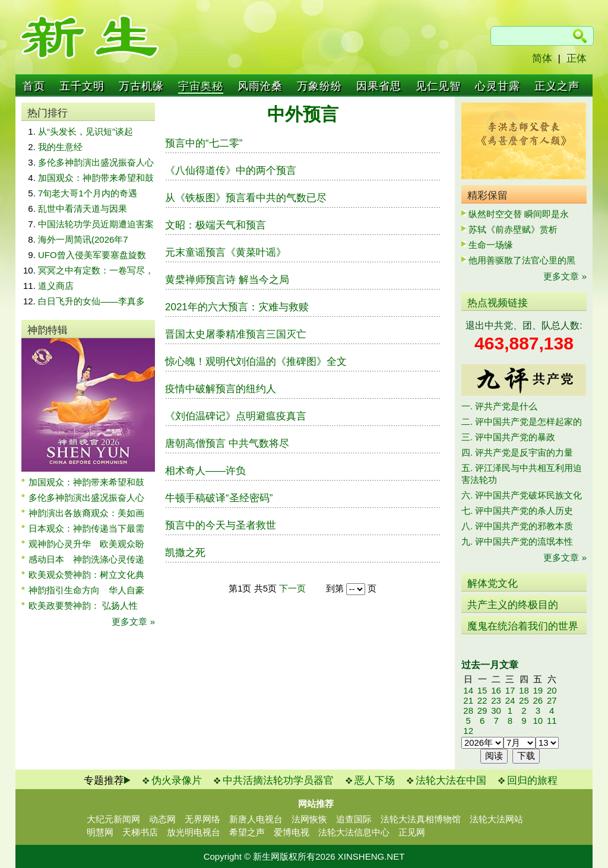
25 (524, 700)
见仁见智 (438, 86)
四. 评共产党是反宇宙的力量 (517, 452)
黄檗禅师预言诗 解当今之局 (227, 280)
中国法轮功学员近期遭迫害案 (96, 224)
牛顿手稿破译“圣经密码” (219, 498)
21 (468, 700)
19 (538, 690)
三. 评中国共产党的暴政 (508, 437)
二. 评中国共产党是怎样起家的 (522, 422)
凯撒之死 (185, 553)
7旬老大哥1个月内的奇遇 (88, 193)
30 (496, 710)
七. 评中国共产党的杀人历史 (517, 511)
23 (496, 700)
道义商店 (56, 286)
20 (552, 690)
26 (538, 700)
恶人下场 (375, 780)
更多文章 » (133, 621)
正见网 (412, 832)
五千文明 (82, 86)
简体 (542, 58)
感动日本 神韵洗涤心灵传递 (86, 559)
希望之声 (247, 832)
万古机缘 (141, 86)
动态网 (162, 819)
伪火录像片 (177, 780)
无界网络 (202, 819)
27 (552, 700)
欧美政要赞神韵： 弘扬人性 (83, 605)
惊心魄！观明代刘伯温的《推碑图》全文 (256, 362)
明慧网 (100, 832)
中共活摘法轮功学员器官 (278, 780)
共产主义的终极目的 (513, 605)
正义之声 (557, 86)
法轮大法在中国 (451, 780)
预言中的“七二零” (204, 143)
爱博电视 (292, 832)
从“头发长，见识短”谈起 (85, 131)
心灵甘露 (498, 86)
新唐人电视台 (256, 819)
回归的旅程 (532, 780)
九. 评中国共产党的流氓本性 (517, 541)
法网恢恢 (309, 819)
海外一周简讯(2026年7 (83, 239)
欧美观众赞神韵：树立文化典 (86, 575)
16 (496, 690)
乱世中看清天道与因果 (83, 209)
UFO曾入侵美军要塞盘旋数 (92, 255)
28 (468, 710)
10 (538, 721)
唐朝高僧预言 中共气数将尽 (227, 443)
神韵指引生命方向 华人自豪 (86, 590)
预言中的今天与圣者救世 (221, 525)
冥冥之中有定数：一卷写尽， (96, 270)
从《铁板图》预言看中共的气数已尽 (246, 198)
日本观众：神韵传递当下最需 (86, 528)
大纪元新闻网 (113, 819)
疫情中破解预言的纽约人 (221, 389)
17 (510, 690)
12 (468, 731)
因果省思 (379, 86)
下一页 (292, 588)
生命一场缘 (491, 245)
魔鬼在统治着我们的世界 (523, 626)
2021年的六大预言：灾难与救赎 (237, 307)
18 (524, 690)
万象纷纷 (319, 86)
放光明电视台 (194, 832)
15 (482, 690)
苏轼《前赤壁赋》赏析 (513, 229)
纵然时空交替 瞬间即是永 (519, 214)
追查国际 (354, 819)
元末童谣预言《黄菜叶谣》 (226, 252)
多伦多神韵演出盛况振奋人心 (96, 162)
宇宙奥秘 (201, 86)
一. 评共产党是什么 (499, 406)
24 (510, 700)
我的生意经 (60, 147)
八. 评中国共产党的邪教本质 (517, 526)
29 (482, 710)
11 (552, 721)
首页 (34, 86)
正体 (577, 58)
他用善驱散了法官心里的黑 (522, 260)
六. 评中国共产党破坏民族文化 (522, 495)
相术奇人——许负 (205, 471)
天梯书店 (140, 832)
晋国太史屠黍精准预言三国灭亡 (236, 334)
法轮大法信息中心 (354, 832)
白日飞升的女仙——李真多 (91, 301)
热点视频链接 (498, 303)
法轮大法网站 (496, 819)
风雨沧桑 (260, 86)
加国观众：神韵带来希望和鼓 (96, 178)
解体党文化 (493, 584)
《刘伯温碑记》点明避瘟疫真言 (236, 416)
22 (482, 700)
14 (468, 690)
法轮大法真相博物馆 (421, 819)
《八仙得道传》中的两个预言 (231, 171)
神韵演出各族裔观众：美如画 (86, 513)
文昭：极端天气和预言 (216, 225)
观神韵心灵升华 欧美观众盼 (86, 544)
